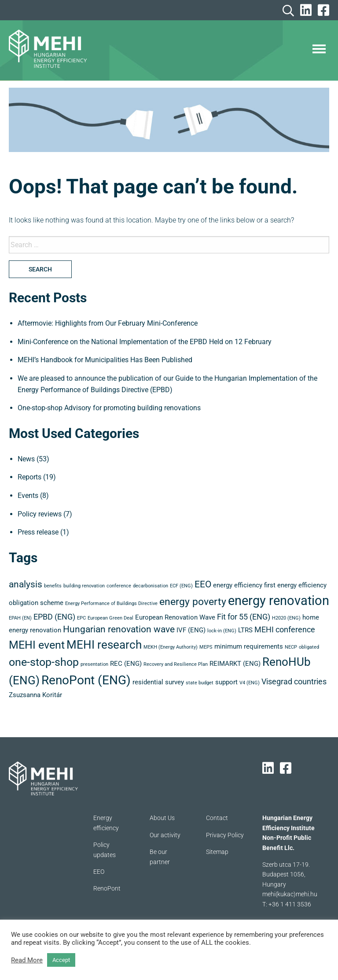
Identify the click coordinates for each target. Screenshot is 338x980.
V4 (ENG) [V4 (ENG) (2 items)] (250, 683)
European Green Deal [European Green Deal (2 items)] (110, 618)
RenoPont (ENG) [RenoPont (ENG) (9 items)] (86, 680)
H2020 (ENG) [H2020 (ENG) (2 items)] (286, 618)
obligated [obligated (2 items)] (309, 647)
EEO (99, 872)
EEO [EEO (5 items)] (203, 584)
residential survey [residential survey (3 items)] (158, 682)
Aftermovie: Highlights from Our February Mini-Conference (108, 323)
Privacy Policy (225, 835)
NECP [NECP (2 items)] (291, 647)
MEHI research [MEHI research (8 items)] (104, 645)
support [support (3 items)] (226, 682)
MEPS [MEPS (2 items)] (206, 647)
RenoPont (107, 888)
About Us (162, 818)
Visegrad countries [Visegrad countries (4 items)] (294, 681)
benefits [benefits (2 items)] (53, 586)
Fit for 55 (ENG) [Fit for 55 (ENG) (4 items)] (244, 617)
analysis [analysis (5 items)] (26, 584)
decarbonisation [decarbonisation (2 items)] (151, 586)
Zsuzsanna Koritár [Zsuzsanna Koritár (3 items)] (35, 695)
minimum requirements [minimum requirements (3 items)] (249, 646)
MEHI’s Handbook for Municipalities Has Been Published (105, 360)
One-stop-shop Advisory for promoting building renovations (109, 408)
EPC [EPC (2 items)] (81, 618)
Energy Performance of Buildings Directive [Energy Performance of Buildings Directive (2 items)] (111, 603)
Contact (217, 818)
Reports (29, 477)
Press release (38, 532)
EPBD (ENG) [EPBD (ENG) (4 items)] (54, 617)
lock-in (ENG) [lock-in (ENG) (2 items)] (222, 631)
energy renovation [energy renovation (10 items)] (279, 601)
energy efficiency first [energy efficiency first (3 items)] (244, 585)
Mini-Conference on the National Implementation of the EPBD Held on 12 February (145, 342)
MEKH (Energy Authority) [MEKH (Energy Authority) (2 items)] (171, 647)
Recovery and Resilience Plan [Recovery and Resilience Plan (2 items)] (176, 664)
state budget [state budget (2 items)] (200, 683)
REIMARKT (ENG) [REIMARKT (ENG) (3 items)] (235, 664)
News (26, 459)
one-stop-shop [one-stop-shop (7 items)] (44, 662)
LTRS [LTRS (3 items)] (245, 630)
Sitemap (217, 852)
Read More (27, 960)
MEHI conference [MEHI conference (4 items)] (285, 629)
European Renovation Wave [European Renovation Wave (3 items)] (175, 617)
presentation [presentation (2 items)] (94, 664)
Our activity (165, 835)
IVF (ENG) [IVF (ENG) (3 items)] (191, 630)
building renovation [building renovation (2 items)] (84, 586)
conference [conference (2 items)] (119, 586)
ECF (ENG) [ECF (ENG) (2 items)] (181, 586)
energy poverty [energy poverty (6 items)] (193, 602)
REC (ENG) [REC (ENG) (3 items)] (126, 664)
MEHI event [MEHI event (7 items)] (37, 645)
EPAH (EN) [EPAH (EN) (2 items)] (20, 618)
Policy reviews (40, 514)
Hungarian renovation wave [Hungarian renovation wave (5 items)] (119, 629)
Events (28, 496)
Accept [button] (61, 960)
